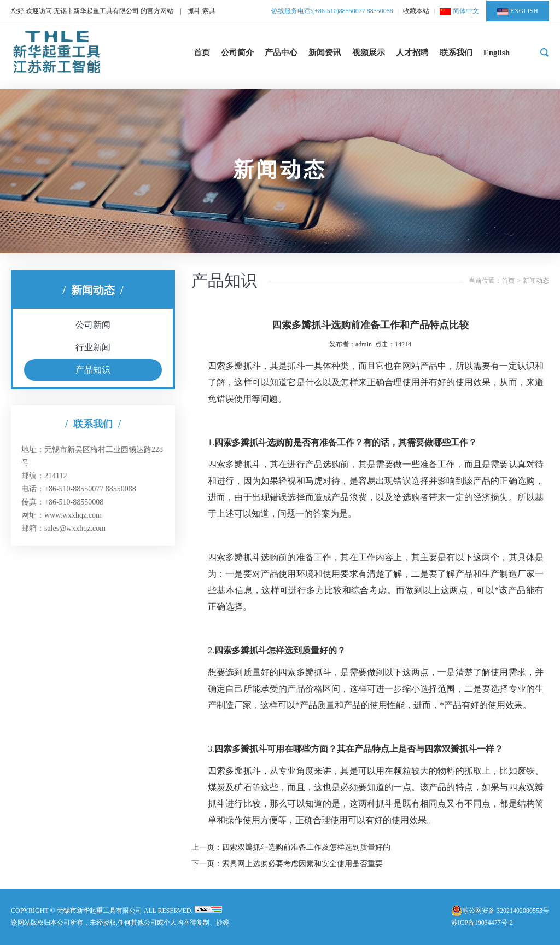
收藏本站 (416, 11)
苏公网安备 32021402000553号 (506, 911)
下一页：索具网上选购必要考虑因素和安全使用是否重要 (287, 864)
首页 (202, 53)
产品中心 (281, 53)
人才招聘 (412, 53)
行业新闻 (93, 347)
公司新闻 (93, 325)
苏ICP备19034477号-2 (482, 923)
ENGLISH (518, 11)
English (497, 53)
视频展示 (369, 53)
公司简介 (237, 53)
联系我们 (456, 53)
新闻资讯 (325, 53)
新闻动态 (536, 281)
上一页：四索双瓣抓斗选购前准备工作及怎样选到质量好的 (291, 847)
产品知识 (93, 370)
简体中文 (459, 11)
